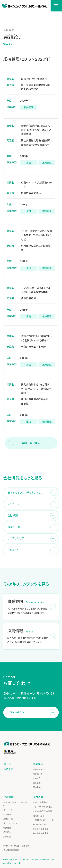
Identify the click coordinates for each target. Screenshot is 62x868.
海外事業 (37, 787)
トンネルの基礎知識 (43, 807)
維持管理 (37, 778)
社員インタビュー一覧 (44, 820)
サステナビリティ (10, 823)
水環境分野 (38, 774)
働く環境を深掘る (40, 825)
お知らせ (8, 769)
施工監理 (37, 783)
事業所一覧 (8, 819)
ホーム (7, 764)
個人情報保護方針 (11, 850)
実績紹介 (7, 837)
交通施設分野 (39, 769)
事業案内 (38, 764)
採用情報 (38, 797)
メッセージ (8, 810)
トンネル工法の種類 (43, 811)
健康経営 (7, 828)
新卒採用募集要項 (41, 829)
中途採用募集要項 (41, 833)
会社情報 (9, 797)
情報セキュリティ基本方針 (14, 846)
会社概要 (7, 815)
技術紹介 (7, 832)
